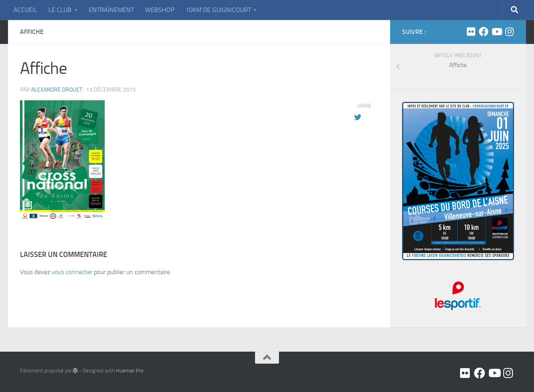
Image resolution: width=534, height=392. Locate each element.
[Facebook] (484, 32)
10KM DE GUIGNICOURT (218, 10)
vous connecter (72, 272)
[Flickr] (471, 32)
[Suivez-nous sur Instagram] (509, 32)
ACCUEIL (25, 10)
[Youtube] (496, 32)
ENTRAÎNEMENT (111, 10)
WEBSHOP (160, 10)
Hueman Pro (130, 371)
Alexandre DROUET (57, 90)
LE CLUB (60, 10)
